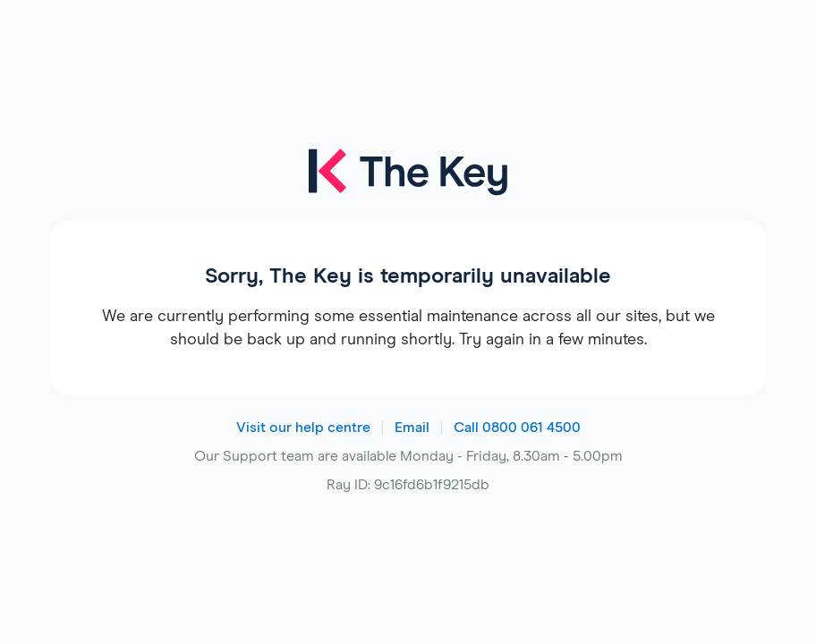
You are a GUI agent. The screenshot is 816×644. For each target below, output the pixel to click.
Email (412, 428)
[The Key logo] (408, 184)
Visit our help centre (303, 428)
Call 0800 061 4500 (517, 428)
